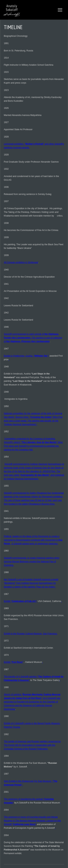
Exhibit (7, 601)
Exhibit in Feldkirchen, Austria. (19, 356)
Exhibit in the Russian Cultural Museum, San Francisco (30, 634)
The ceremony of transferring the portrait (24, 799)
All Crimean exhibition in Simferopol (21, 262)
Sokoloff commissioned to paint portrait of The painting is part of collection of (33, 338)
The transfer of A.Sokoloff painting (20, 677)
